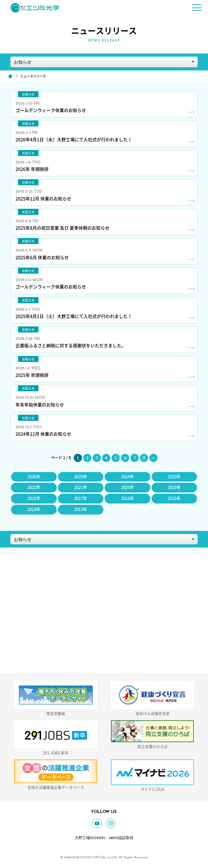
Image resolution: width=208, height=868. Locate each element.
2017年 (81, 498)
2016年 (127, 498)
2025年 (81, 477)
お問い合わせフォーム (124, 659)
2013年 (81, 509)
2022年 (34, 487)
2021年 (81, 487)
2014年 (34, 509)
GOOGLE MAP (124, 598)
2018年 (34, 498)
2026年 (34, 477)
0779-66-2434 (124, 624)
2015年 (174, 498)
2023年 (174, 477)
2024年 (127, 477)
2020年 (127, 487)
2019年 (174, 487)
